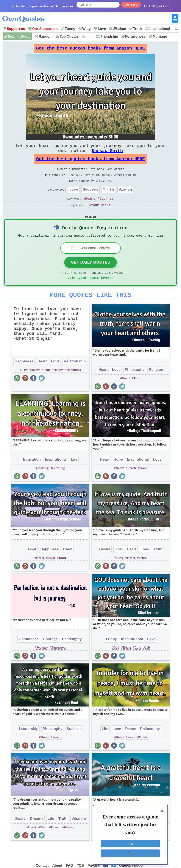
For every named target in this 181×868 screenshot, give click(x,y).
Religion (156, 385)
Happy (58, 385)
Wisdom (119, 29)
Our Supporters (45, 29)
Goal (32, 564)
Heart (90, 209)
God (116, 663)
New (89, 36)
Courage (50, 654)
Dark (62, 573)
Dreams (37, 834)
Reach (132, 483)
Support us (16, 29)
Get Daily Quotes (90, 275)
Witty (87, 29)
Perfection (58, 663)
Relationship (75, 376)
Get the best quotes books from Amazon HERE (90, 49)
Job (147, 663)
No (130, 852)
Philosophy (135, 385)
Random (46, 36)
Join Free (131, 5)
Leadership (29, 744)
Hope (118, 474)
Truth (137, 29)
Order (143, 752)
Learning (59, 483)
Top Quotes (69, 36)
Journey (107, 209)
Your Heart (101, 215)
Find (47, 385)
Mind (44, 842)
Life (74, 474)
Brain (144, 483)
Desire (105, 564)
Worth (57, 752)
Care (138, 663)
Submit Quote (19, 36)
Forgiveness (135, 36)
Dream (56, 842)
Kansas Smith (107, 155)
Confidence (29, 654)
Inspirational (160, 29)
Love (102, 29)
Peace (130, 744)
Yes (130, 842)
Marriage (160, 36)
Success (91, 199)
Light (51, 573)
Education (32, 474)
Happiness (24, 376)
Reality (69, 842)
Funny (70, 29)
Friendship (109, 36)
